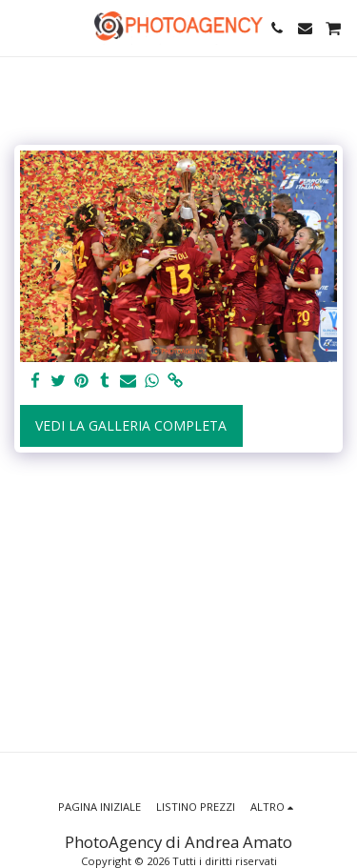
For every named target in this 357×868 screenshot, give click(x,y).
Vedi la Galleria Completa (131, 425)
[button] (21, 27)
